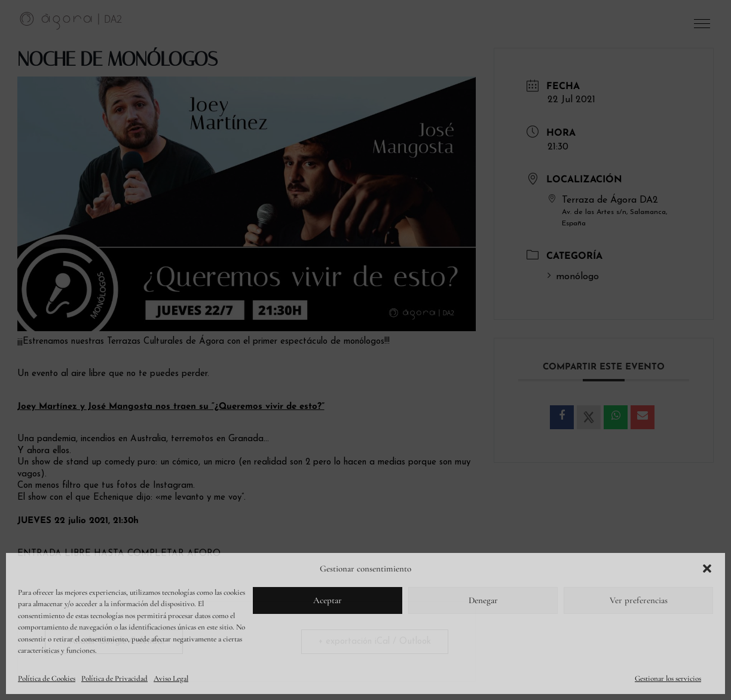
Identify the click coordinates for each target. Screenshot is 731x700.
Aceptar (328, 600)
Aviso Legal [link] (171, 678)
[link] (71, 20)
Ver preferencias (639, 600)
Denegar (483, 600)
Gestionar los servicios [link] (668, 678)
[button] (707, 568)
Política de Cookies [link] (47, 678)
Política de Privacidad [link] (114, 678)
